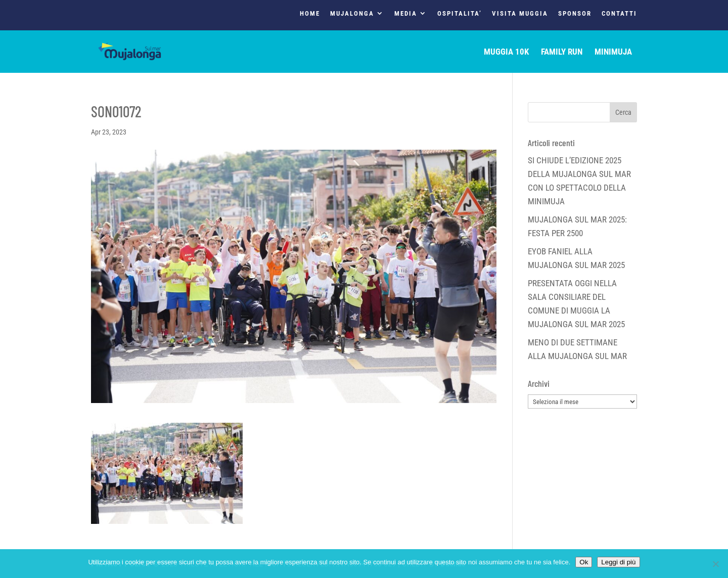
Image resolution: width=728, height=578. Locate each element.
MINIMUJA (613, 52)
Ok (584, 562)
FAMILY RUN (562, 52)
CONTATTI (619, 14)
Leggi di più (618, 562)
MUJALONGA (352, 14)
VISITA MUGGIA (520, 14)
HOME (310, 14)
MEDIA (406, 14)
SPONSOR (575, 14)
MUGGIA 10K (506, 52)
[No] (715, 564)
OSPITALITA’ (460, 14)
